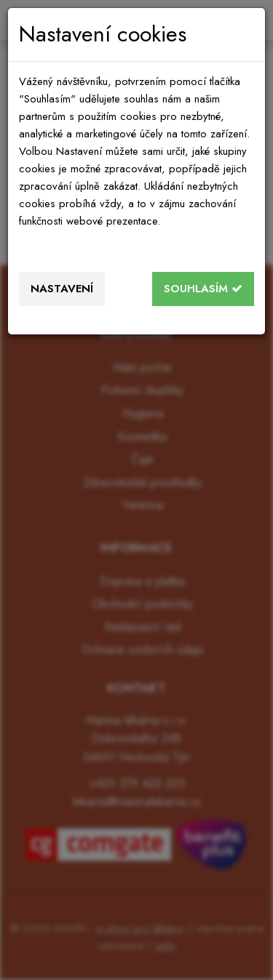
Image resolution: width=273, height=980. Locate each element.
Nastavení (62, 289)
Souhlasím (203, 289)
